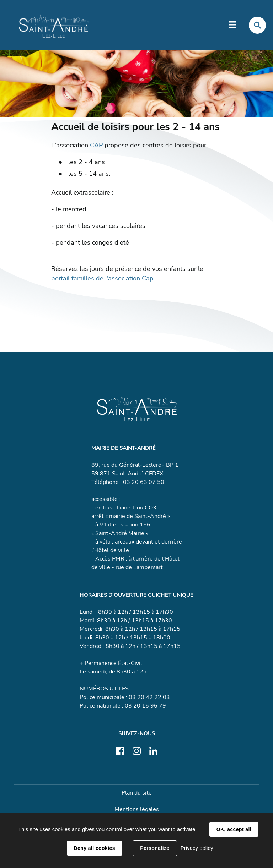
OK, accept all (234, 829)
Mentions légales (137, 809)
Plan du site (137, 793)
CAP (96, 145)
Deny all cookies (95, 848)
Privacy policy (197, 848)
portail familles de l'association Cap (102, 278)
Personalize (155, 848)
